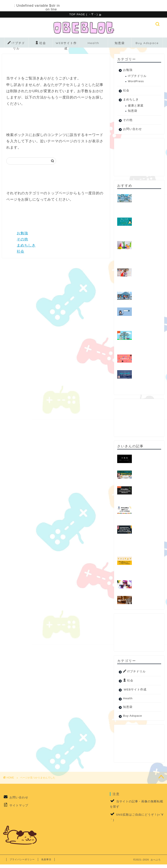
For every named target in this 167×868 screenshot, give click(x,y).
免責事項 (46, 860)
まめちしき (26, 246)
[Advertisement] (138, 158)
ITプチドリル (16, 45)
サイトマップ (19, 806)
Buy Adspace (147, 44)
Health (93, 44)
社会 (41, 44)
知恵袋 (120, 44)
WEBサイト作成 (66, 45)
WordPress (136, 82)
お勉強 (22, 234)
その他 (22, 240)
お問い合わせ (132, 130)
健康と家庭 (136, 106)
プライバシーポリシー (22, 860)
